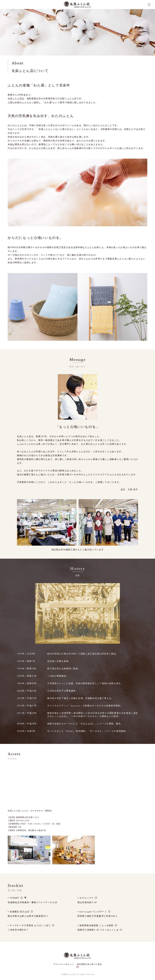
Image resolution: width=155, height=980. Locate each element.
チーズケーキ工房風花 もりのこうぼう (30, 928)
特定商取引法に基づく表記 (89, 964)
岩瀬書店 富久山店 (20, 915)
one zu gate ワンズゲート (93, 915)
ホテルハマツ (87, 901)
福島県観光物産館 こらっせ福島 (96, 928)
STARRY (14, 901)
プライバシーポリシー (63, 964)
